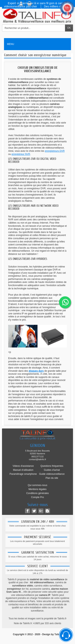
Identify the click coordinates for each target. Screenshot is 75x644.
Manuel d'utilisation (23, 470)
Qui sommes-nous (37, 485)
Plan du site (52, 478)
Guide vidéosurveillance (52, 474)
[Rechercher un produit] (34, 28)
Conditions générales (37, 493)
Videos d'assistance (23, 466)
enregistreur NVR (21, 154)
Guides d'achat (52, 470)
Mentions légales (37, 489)
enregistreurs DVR (55, 151)
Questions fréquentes (52, 466)
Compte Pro (37, 497)
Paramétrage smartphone (23, 474)
